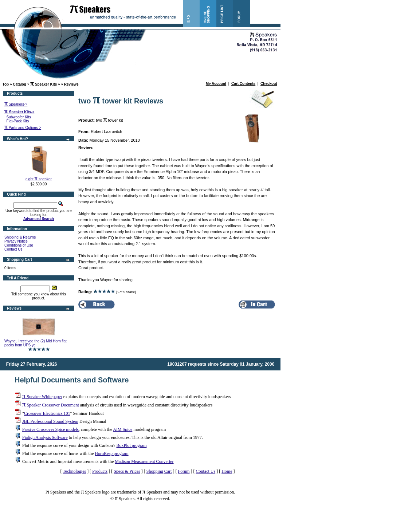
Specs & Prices (127, 471)
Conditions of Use (19, 245)
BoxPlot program (131, 445)
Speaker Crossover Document (51, 405)
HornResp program (111, 453)
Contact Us (13, 249)
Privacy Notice (16, 241)
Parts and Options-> (23, 128)
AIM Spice (123, 429)
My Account (216, 84)
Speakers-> (16, 104)
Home (227, 471)
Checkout (269, 84)
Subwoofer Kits (19, 117)
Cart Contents (243, 84)
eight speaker (39, 179)
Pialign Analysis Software (45, 437)
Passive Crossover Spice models (50, 429)
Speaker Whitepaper (42, 397)
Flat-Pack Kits (18, 121)
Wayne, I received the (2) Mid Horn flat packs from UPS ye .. (36, 343)
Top (6, 84)
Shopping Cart (159, 471)
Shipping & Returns (20, 237)
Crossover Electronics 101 (47, 413)
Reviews (71, 84)
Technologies (74, 471)
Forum (184, 471)
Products (100, 471)
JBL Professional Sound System (50, 421)
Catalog (19, 84)
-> (19, 112)
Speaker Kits (44, 84)
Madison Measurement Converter (144, 461)
